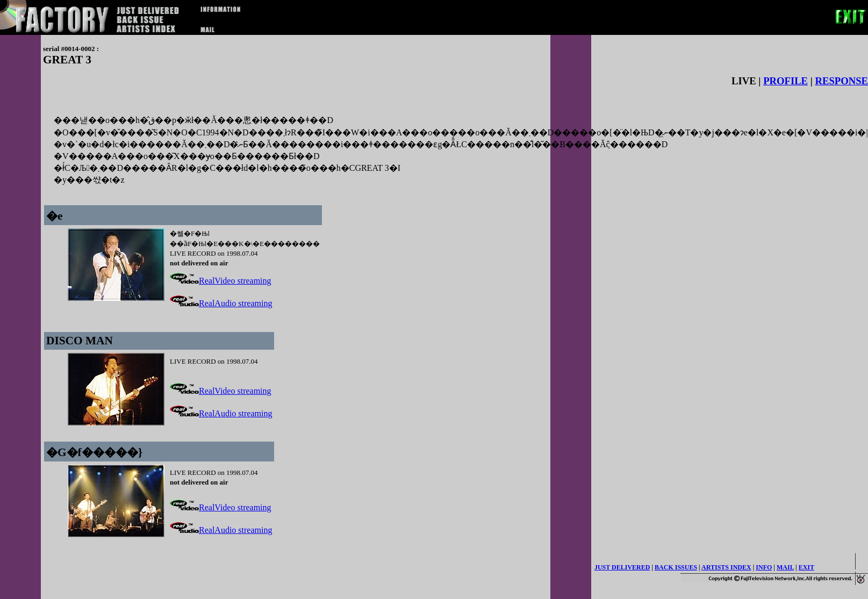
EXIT (806, 567)
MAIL (785, 567)
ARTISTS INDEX (726, 567)
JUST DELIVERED (622, 567)
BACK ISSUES (676, 567)
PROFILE (785, 81)
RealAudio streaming (221, 303)
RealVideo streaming (221, 281)
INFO (764, 567)
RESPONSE (842, 81)
